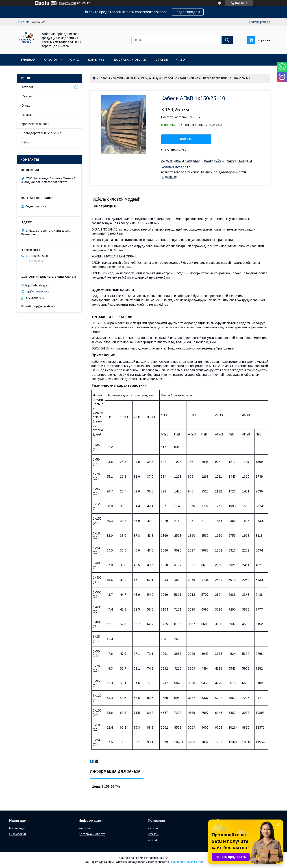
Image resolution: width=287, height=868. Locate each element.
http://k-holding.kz (37, 285)
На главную (17, 828)
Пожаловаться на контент (187, 862)
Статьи (162, 60)
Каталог (50, 60)
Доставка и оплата (130, 60)
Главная (28, 60)
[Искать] (227, 40)
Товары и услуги (111, 78)
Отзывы (27, 115)
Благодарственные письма (41, 133)
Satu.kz (163, 858)
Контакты (97, 60)
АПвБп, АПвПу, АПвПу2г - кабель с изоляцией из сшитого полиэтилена (179, 78)
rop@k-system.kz (37, 291)
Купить (186, 139)
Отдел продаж (188, 12)
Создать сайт (67, 3)
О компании (17, 834)
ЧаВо (181, 60)
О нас (75, 60)
